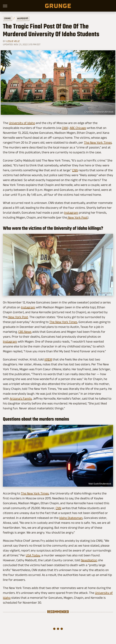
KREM (48, 359)
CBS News (25, 332)
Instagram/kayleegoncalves (98, 293)
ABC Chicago (78, 128)
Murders (23, 18)
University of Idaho (22, 123)
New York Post (77, 217)
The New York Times (98, 142)
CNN (65, 128)
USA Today (33, 555)
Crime (7, 18)
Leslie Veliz (13, 41)
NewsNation (89, 560)
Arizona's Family (21, 398)
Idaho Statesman (71, 518)
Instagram (71, 213)
